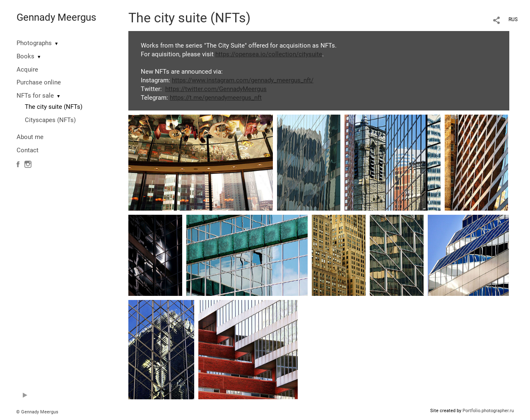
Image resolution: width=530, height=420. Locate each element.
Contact (28, 150)
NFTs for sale (35, 96)
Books (25, 56)
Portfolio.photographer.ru (488, 411)
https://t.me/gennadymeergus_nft (216, 98)
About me (30, 137)
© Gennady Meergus (37, 412)
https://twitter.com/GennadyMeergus (216, 89)
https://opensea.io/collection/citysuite (269, 54)
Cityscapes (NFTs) (50, 120)
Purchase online (39, 82)
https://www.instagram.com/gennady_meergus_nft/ (243, 80)
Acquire (27, 70)
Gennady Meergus (56, 17)
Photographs (34, 43)
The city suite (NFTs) (54, 107)
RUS (513, 19)
